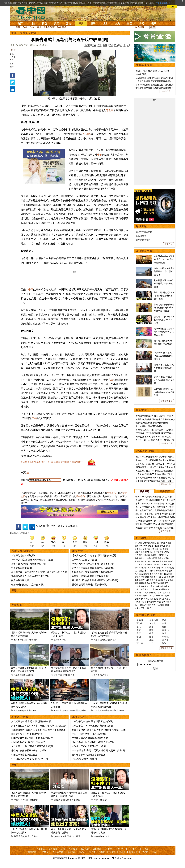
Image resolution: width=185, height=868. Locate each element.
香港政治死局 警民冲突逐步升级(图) (89, 585)
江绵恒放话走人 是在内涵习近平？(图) (30, 576)
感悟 (153, 605)
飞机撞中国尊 (19, 675)
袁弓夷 (156, 552)
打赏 (99, 45)
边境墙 (148, 561)
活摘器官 (146, 549)
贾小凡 (140, 623)
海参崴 (161, 577)
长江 (143, 552)
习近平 (13, 57)
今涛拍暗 (154, 620)
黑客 (22, 640)
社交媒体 (143, 571)
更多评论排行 (167, 531)
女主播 (146, 593)
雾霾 (137, 583)
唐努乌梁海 (165, 586)
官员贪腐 (22, 710)
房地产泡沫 (31, 710)
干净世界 (44, 852)
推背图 (17, 640)
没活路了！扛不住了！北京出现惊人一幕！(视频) (164, 320)
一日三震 (74, 710)
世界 (105, 24)
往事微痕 (146, 555)
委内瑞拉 (66, 710)
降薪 (64, 640)
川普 (157, 543)
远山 (151, 627)
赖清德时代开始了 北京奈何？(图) (28, 585)
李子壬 (165, 640)
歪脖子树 (57, 640)
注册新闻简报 (144, 655)
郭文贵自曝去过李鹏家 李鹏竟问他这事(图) (93, 568)
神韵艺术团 (58, 852)
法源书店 (71, 852)
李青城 (165, 637)
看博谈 (24, 33)
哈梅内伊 (33, 640)
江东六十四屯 (154, 586)
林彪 (149, 602)
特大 (116, 45)
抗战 (156, 599)
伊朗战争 (98, 836)
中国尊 (113, 710)
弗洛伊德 (138, 558)
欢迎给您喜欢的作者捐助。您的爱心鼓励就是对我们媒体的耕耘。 (53, 462)
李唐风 (165, 630)
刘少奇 (154, 602)
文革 (147, 608)
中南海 (150, 564)
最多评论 (145, 491)
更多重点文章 (167, 401)
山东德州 (108, 640)
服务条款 (85, 849)
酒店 (95, 675)
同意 (172, 7)
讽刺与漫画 (49, 27)
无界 (155, 852)
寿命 (143, 608)
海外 (167, 596)
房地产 (138, 577)
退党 (166, 555)
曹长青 (140, 643)
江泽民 (87, 134)
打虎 (154, 568)
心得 (104, 675)
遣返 (141, 596)
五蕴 (69, 836)
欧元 (162, 574)
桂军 (152, 599)
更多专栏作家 (167, 648)
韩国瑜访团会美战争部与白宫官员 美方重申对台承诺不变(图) (164, 308)
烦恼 (56, 836)
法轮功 (138, 586)
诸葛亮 (169, 602)
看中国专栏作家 (145, 615)
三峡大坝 (158, 549)
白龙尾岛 (145, 589)
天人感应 (82, 710)
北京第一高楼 (104, 710)
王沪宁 (171, 561)
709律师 (161, 583)
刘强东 (142, 580)
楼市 (143, 577)
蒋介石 (168, 599)
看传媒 (112, 852)
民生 (163, 596)
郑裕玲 (77, 800)
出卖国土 (138, 549)
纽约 (93, 24)
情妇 (137, 568)
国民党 (161, 555)
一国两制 (170, 568)
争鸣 (25, 27)
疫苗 (147, 552)
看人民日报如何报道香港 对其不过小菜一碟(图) (95, 580)
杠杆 (137, 574)
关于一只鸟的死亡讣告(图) (85, 560)
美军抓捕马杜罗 (143, 240)
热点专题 (141, 226)
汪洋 (115, 640)
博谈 (81, 24)
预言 (162, 605)
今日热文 (17, 605)
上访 (166, 583)
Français (120, 849)
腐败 (12, 67)
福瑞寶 (122, 852)
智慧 (149, 605)
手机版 (87, 45)
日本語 (145, 849)
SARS (157, 589)
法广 (29, 473)
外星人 (138, 608)
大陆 (32, 24)
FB (148, 571)
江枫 (151, 640)
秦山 (139, 637)
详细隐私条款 (162, 3)
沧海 (164, 643)
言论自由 (138, 593)
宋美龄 (138, 602)
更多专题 (169, 244)
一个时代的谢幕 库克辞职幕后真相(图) (153, 81)
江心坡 (151, 589)
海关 (137, 596)
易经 (137, 605)
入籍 (154, 596)
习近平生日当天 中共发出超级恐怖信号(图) (155, 517)
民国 (147, 599)
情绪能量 (63, 836)
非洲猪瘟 (162, 580)
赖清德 (166, 558)
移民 (160, 593)
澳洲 (143, 599)
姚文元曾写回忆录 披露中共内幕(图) (152, 423)
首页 (20, 24)
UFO (145, 558)
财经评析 (61, 27)
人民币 (156, 574)
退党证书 (133, 852)
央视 (151, 593)
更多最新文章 (167, 443)
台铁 (152, 549)
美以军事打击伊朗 (144, 232)
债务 (171, 571)
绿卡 (158, 596)
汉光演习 (138, 555)
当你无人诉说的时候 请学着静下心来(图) (154, 430)
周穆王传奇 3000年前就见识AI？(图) (152, 71)
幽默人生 (143, 605)
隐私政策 (97, 849)
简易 (164, 620)
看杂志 (82, 852)
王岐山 (160, 558)
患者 (73, 675)
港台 (69, 24)
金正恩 (154, 558)
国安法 (138, 552)
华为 (141, 568)
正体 (94, 45)
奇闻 (142, 24)
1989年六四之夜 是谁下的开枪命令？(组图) (32, 560)
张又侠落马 (141, 236)
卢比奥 (168, 543)
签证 (145, 596)
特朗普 (162, 543)
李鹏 (12, 54)
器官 (56, 675)
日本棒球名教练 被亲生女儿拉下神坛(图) (154, 85)
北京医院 (66, 675)
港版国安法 (164, 552)
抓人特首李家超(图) (21, 580)
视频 (154, 24)
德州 (102, 640)
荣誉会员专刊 (144, 65)
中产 (156, 577)
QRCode (41, 526)
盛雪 (151, 633)
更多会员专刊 (167, 91)
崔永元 (144, 564)
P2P (172, 580)
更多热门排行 (167, 484)
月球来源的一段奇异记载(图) (149, 426)
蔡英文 (171, 577)
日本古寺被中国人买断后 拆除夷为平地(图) (32, 738)
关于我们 (73, 849)
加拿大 (157, 571)
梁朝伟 (64, 800)
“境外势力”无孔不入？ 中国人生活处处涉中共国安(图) (164, 356)
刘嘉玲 (57, 800)
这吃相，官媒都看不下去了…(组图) (29, 751)
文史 (117, 24)
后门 (26, 640)
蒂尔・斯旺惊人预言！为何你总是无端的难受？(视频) (164, 296)
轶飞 (139, 627)
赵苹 (164, 633)
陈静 (151, 630)
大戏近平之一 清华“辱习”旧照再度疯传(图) (32, 721)
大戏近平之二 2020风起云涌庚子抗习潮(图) (32, 746)
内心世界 (76, 836)
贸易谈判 (164, 561)
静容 (151, 637)
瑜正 (139, 640)
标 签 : (14, 50)
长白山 (138, 589)
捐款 (63, 849)
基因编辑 (143, 583)
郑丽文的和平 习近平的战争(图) (27, 734)
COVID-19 (143, 546)
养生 (151, 608)
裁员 (16, 710)
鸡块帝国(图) (141, 74)
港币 (170, 574)
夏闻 (164, 627)
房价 (151, 580)
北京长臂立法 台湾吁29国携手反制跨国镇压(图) (163, 284)
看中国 (32, 12)
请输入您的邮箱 (155, 661)
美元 (141, 574)
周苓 (139, 630)
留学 (169, 593)
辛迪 (151, 643)
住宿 (100, 675)
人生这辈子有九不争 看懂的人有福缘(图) (154, 471)
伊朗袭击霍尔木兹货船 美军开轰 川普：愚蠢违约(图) (164, 271)
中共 (149, 558)
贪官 (170, 564)
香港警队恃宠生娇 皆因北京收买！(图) (91, 576)
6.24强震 (57, 710)
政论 (32, 27)
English (109, 849)
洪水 (151, 552)
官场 (44, 24)
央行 (166, 571)
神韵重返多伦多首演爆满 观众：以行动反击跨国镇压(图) (164, 259)
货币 (151, 574)
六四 (12, 60)
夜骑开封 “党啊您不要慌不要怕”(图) (28, 564)
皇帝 (163, 602)
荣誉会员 (111, 493)
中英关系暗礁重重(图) (22, 568)
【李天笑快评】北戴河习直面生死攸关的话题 (94, 556)
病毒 (137, 546)
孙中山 (161, 599)
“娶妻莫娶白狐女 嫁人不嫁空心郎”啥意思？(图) (164, 368)
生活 (129, 24)
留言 (105, 45)
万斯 (153, 561)
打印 (111, 45)
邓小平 (144, 602)
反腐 (149, 568)
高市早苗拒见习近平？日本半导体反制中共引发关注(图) (38, 726)
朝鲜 (152, 571)
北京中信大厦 (122, 710)
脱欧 (162, 571)
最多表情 (165, 491)
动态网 (145, 852)
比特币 (146, 574)
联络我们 (53, 849)
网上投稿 (41, 849)
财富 (151, 577)
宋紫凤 (140, 620)
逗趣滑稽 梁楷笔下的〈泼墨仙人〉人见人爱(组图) (164, 392)
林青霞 (70, 800)
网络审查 (145, 586)
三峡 (12, 64)
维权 (155, 583)
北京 (95, 710)
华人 (155, 593)
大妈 (147, 580)
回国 (149, 596)
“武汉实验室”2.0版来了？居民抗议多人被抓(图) (164, 380)
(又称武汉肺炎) (149, 543)
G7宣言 (106, 836)
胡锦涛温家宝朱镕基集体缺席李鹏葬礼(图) (92, 572)
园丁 (139, 633)
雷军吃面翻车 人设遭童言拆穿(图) (88, 755)
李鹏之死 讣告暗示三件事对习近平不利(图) (93, 564)
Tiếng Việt (134, 849)
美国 (57, 24)
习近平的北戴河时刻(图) (23, 556)
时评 (18, 27)
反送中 (164, 564)
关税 (143, 561)
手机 (158, 605)
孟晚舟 (138, 561)
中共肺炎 (138, 543)
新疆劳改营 (165, 589)
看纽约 (102, 852)
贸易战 (151, 546)
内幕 (155, 564)
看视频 (92, 852)
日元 (166, 574)
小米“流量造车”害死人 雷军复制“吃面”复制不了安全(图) (38, 730)
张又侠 (163, 546)
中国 (31, 289)
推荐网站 (32, 852)
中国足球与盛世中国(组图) (24, 755)
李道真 (153, 623)
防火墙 (150, 583)
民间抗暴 (30, 675)
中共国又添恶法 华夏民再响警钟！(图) (30, 759)
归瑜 (164, 623)
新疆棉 (165, 549)
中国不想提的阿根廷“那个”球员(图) (28, 742)
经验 (109, 675)
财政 (147, 577)
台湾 (166, 577)
